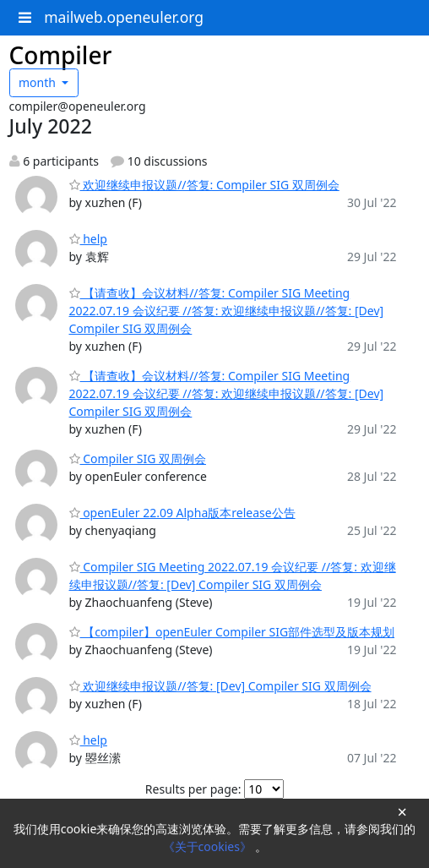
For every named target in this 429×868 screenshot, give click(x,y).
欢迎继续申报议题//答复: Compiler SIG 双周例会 (204, 185)
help (88, 239)
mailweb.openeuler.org (124, 17)
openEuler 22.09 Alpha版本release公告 (182, 513)
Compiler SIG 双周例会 (138, 459)
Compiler (61, 55)
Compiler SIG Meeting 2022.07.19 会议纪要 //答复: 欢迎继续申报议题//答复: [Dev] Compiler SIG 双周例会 (233, 576)
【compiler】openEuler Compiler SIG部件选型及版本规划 (232, 632)
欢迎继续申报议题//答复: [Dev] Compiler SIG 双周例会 (220, 686)
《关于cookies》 (209, 846)
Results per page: (193, 789)
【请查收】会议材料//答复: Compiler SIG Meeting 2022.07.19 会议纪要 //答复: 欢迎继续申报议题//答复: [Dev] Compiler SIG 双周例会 (227, 311)
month (39, 82)
